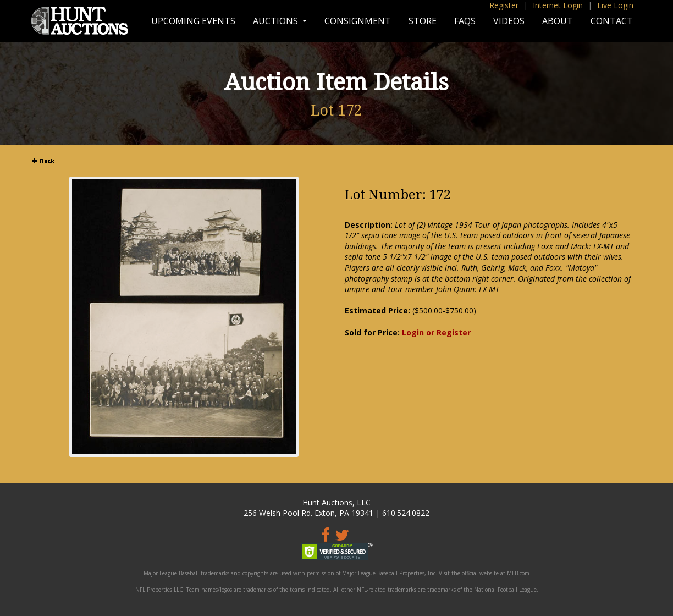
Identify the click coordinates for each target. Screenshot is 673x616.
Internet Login (558, 5)
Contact (612, 21)
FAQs (465, 21)
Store (423, 21)
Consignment (358, 21)
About (558, 21)
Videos (509, 21)
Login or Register (436, 332)
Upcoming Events (193, 21)
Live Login (615, 5)
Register (504, 5)
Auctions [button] (277, 21)
